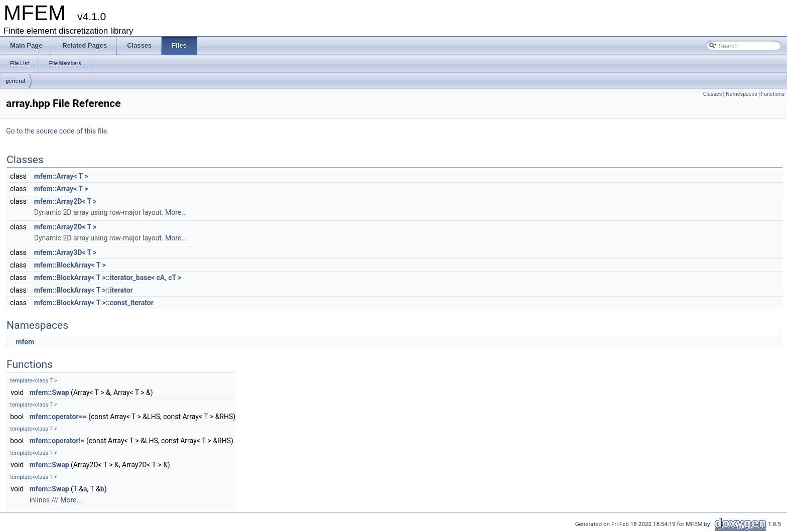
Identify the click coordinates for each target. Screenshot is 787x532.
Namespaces (741, 94)
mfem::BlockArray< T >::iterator (84, 290)
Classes (712, 94)
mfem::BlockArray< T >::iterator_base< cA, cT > (108, 278)
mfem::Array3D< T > (65, 252)
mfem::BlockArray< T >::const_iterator (94, 303)
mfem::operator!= (57, 441)
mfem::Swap (49, 392)
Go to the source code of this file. (57, 131)
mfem (25, 342)
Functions (773, 94)
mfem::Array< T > (61, 176)
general (15, 81)
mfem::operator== (58, 417)
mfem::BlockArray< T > (70, 265)
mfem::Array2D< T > (65, 201)
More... (176, 212)
